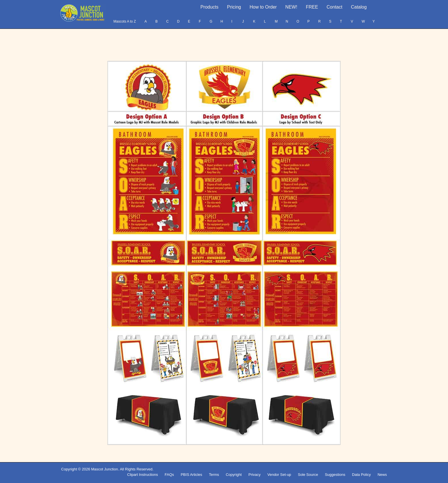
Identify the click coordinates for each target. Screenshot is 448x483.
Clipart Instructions (143, 475)
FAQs (169, 475)
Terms (214, 475)
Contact (334, 7)
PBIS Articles (191, 475)
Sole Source (308, 475)
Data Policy (361, 475)
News (382, 475)
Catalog (359, 7)
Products (209, 7)
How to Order (263, 7)
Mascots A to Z (125, 21)
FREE (312, 7)
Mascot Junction (105, 469)
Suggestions (335, 475)
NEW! (291, 7)
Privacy (254, 475)
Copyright (234, 475)
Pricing (234, 7)
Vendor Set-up (279, 475)
